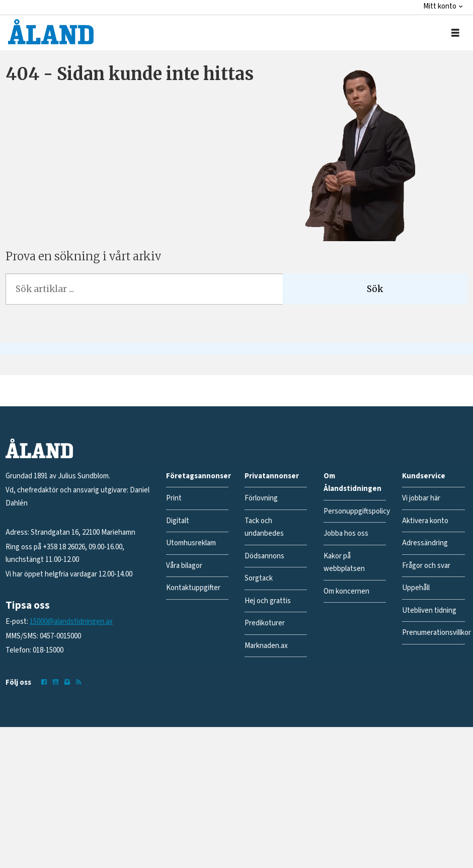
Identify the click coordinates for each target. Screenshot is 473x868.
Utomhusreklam (191, 543)
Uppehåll (416, 588)
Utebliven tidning (429, 610)
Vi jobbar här (421, 498)
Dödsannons (264, 556)
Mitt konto (440, 6)
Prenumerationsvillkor (437, 633)
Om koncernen (346, 591)
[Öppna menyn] (455, 33)
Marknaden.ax (266, 646)
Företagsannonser (199, 476)
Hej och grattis (268, 601)
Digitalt (178, 521)
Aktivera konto (425, 521)
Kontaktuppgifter (193, 588)
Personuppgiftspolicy (357, 511)
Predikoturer (265, 623)
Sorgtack (259, 578)
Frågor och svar (426, 566)
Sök (375, 289)
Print (174, 498)
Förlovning (261, 498)
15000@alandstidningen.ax (71, 622)
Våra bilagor (184, 566)
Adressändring (425, 543)
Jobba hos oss (346, 533)
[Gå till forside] (51, 32)
